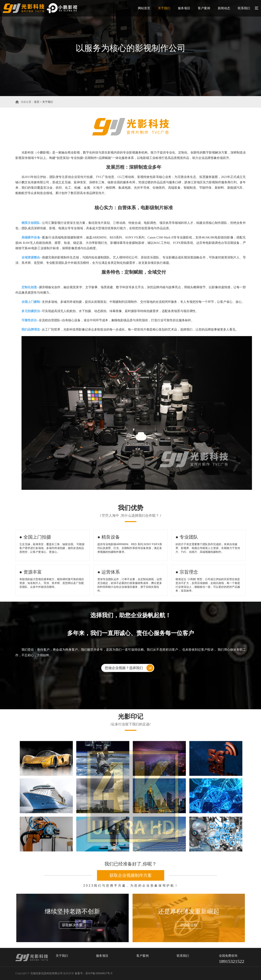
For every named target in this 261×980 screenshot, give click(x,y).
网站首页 (144, 8)
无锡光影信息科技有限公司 (46, 973)
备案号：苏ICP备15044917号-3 (94, 973)
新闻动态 (224, 8)
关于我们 (164, 8)
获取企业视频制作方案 (131, 875)
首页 (37, 102)
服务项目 (184, 8)
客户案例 (204, 8)
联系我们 (244, 8)
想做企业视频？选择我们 (124, 668)
